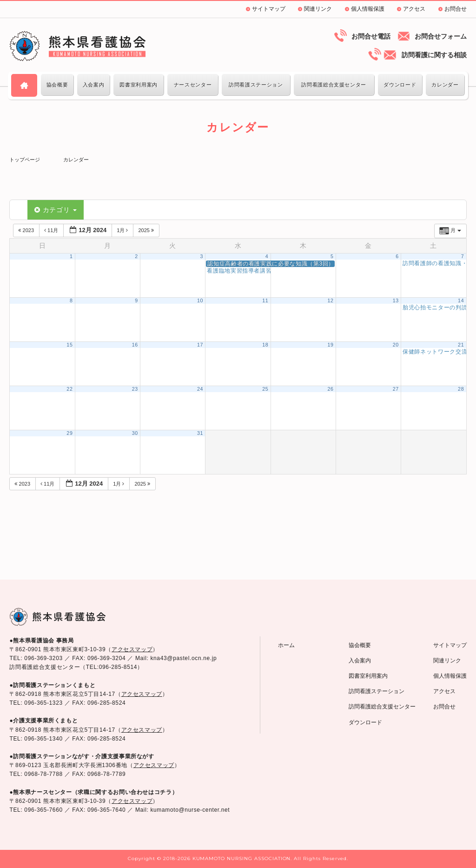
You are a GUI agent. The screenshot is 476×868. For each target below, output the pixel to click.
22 (69, 389)
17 (200, 345)
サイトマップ (269, 9)
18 (265, 345)
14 (461, 300)
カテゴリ (55, 210)
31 (200, 433)
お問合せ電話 (371, 36)
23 (135, 389)
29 (69, 433)
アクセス (414, 9)
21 (461, 345)
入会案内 (94, 85)
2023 (27, 230)
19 (330, 345)
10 (200, 300)
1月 (123, 230)
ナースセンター (193, 85)
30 (135, 433)
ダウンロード (400, 85)
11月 (52, 230)
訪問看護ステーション (256, 85)
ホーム (286, 645)
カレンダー (445, 85)
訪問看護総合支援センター (334, 85)
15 (69, 345)
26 (330, 389)
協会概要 (57, 85)
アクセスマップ (132, 649)
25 (265, 389)
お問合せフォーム (441, 36)
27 (396, 389)
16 (135, 345)
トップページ (25, 160)
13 (396, 300)
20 (396, 345)
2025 (147, 230)
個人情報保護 (368, 9)
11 (265, 300)
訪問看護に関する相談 (434, 55)
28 (461, 389)
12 (330, 300)
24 (200, 389)
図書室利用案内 (138, 85)
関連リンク (318, 9)
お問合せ (456, 9)
